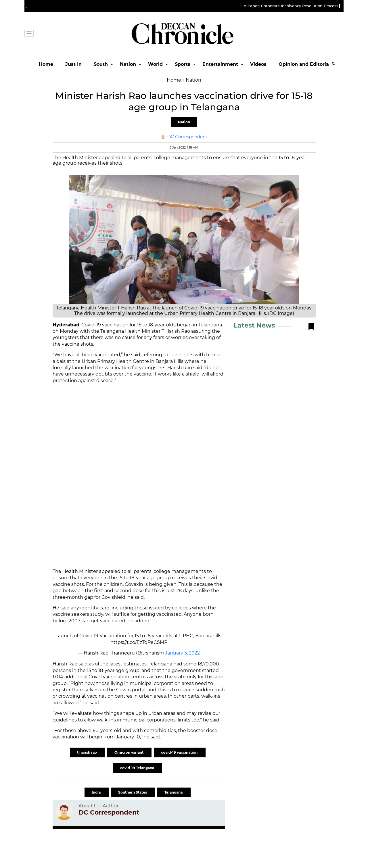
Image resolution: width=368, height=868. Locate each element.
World (155, 64)
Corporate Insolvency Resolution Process (300, 6)
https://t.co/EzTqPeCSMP (139, 642)
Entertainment (220, 64)
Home (46, 64)
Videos (258, 64)
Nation (128, 64)
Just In (73, 64)
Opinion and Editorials (306, 64)
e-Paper (251, 6)
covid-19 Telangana (138, 768)
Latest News (254, 325)
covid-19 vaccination (180, 752)
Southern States (133, 792)
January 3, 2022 (182, 653)
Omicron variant (129, 752)
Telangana (174, 792)
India (97, 792)
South (101, 64)
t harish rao (87, 752)
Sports (183, 64)
